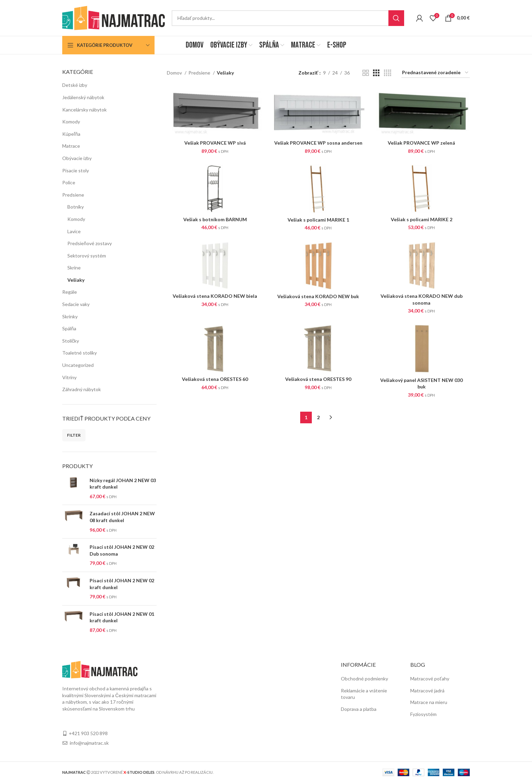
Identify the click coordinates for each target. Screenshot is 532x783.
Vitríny (69, 377)
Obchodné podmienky (364, 679)
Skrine (74, 268)
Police (69, 182)
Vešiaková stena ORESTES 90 (318, 379)
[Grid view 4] (388, 73)
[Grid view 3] (376, 73)
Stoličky (71, 341)
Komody (71, 122)
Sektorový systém (87, 256)
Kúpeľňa (71, 134)
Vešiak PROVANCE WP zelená (421, 143)
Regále (70, 292)
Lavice (74, 231)
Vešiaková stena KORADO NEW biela (215, 296)
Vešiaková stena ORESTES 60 (215, 379)
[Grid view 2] (366, 73)
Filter (74, 435)
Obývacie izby (77, 158)
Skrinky (70, 316)
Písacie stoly (76, 170)
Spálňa (69, 328)
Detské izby (75, 85)
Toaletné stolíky (79, 353)
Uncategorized (78, 365)
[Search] (288, 18)
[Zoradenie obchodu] (436, 73)
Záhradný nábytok (82, 389)
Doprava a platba (359, 709)
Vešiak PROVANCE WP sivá (215, 143)
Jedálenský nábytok (83, 97)
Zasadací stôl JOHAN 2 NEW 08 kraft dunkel (122, 517)
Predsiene (73, 195)
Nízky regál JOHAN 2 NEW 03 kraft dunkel (123, 484)
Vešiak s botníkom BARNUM (215, 219)
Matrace (71, 146)
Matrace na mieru (429, 702)
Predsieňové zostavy (90, 243)
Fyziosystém (423, 714)
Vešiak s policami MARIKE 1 (318, 220)
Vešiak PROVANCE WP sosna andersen (318, 143)
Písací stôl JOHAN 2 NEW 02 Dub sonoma (122, 550)
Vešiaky (76, 280)
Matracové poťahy (430, 679)
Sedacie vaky (76, 304)
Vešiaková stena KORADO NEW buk (318, 296)
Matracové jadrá (427, 691)
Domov (175, 73)
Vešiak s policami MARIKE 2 (422, 219)
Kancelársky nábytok (84, 110)
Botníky (76, 207)
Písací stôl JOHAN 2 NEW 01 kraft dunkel (122, 617)
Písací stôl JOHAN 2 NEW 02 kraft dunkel (122, 584)
